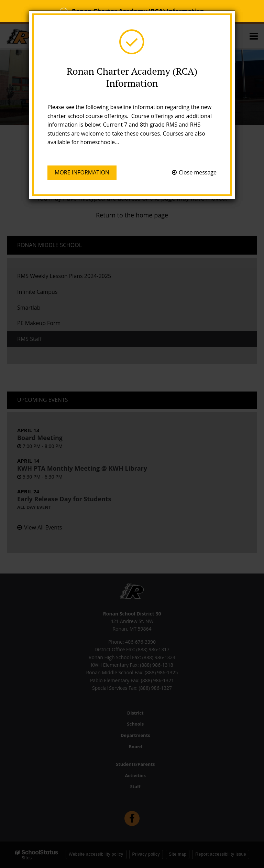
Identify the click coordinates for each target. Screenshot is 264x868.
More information (82, 173)
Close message (198, 172)
